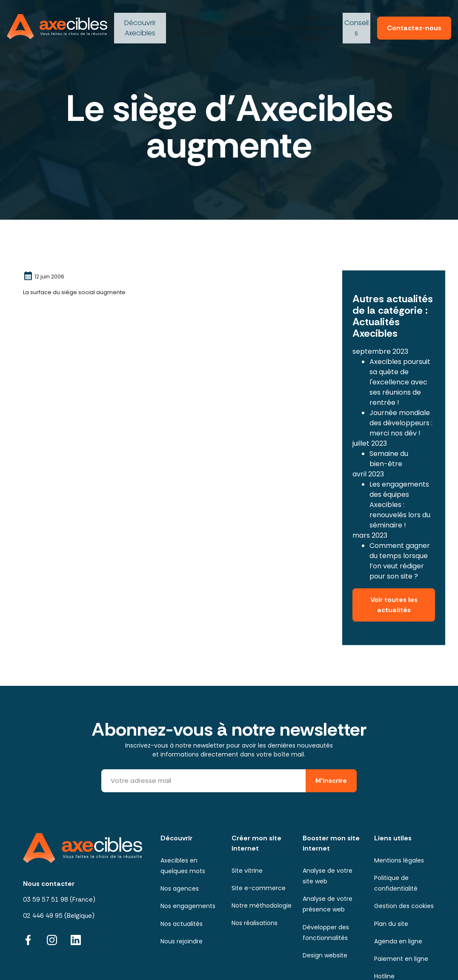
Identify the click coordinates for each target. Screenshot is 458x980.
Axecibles (139, 23)
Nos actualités (182, 888)
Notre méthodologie (262, 870)
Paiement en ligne (401, 923)
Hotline (384, 940)
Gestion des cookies (404, 870)
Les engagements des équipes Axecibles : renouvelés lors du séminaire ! (400, 482)
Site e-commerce (259, 852)
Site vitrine (247, 834)
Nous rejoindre (182, 905)
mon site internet (196, 23)
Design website (325, 919)
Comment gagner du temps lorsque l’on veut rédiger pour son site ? (400, 538)
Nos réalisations (255, 887)
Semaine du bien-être (389, 436)
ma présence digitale (309, 23)
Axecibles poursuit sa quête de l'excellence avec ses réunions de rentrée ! (400, 359)
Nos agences (180, 853)
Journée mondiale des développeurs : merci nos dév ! (401, 400)
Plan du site (391, 888)
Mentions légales (399, 824)
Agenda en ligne (398, 905)
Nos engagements (188, 870)
